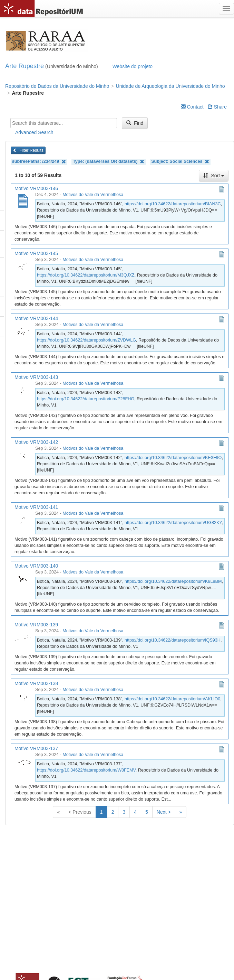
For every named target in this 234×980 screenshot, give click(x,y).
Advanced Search (34, 132)
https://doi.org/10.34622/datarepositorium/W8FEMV (86, 770)
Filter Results (28, 150)
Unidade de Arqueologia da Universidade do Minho (170, 86)
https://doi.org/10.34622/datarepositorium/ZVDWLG (86, 340)
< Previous (80, 812)
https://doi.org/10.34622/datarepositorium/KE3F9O (173, 458)
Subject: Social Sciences (180, 162)
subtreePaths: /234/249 (39, 162)
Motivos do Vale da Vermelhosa (93, 195)
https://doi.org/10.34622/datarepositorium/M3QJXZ (86, 275)
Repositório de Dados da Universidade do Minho (57, 86)
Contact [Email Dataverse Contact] (192, 107)
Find (135, 123)
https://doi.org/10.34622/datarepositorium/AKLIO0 (172, 699)
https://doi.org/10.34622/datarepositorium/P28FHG (86, 399)
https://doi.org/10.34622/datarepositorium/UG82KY (173, 523)
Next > (164, 812)
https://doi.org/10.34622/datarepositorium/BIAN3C (173, 204)
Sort (214, 176)
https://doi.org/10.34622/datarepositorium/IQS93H (173, 640)
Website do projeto (133, 66)
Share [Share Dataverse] (217, 107)
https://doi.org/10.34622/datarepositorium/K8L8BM (173, 581)
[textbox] (64, 123)
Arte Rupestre (25, 66)
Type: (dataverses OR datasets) (109, 162)
